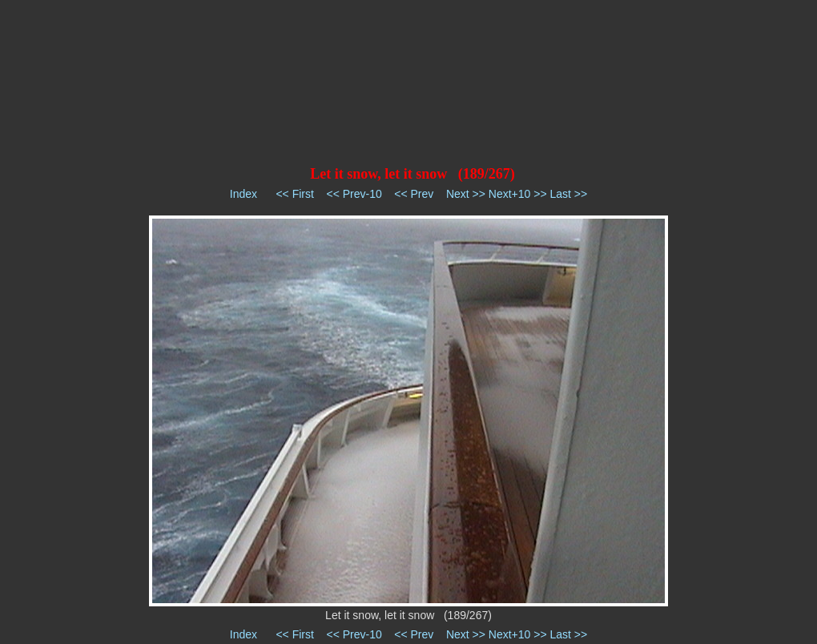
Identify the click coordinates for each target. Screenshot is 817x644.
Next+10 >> (518, 194)
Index (243, 194)
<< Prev (414, 194)
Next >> (466, 194)
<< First (294, 194)
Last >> (568, 194)
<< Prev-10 (354, 194)
